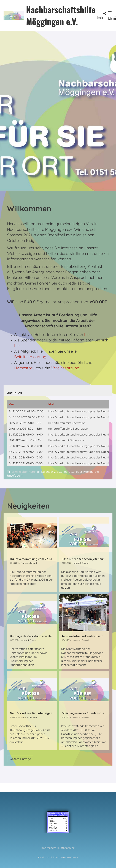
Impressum (49, 848)
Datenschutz (66, 848)
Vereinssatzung (65, 368)
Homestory (24, 368)
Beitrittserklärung (30, 357)
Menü (112, 16)
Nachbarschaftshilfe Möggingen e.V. (61, 15)
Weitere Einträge (20, 759)
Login (102, 16)
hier (87, 335)
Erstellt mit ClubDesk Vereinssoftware (58, 857)
